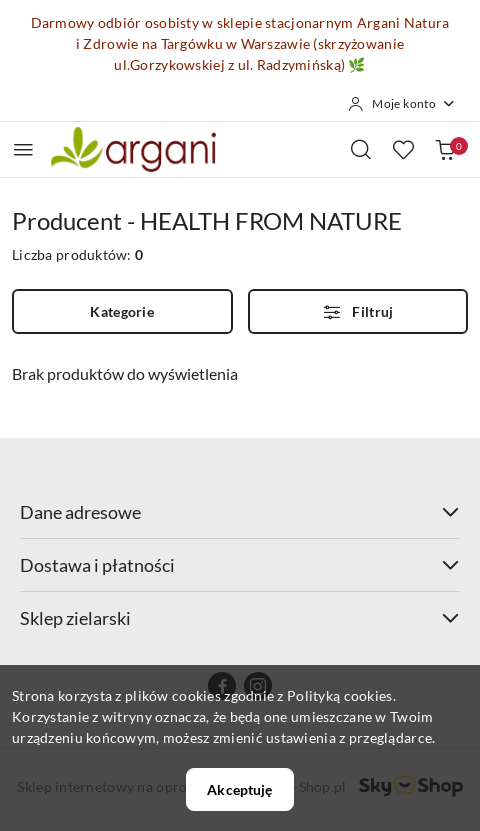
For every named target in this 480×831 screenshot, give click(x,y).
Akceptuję (239, 789)
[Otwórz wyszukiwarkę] (361, 149)
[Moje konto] (402, 104)
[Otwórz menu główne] (23, 149)
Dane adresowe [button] (240, 512)
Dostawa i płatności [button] (240, 565)
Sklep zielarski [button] (240, 618)
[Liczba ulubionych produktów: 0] (403, 149)
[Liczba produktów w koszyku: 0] (445, 149)
